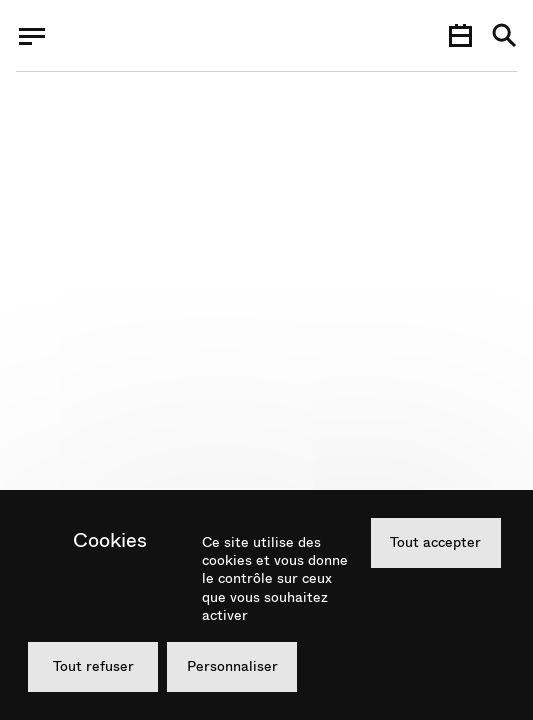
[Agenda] (460, 36)
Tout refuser (93, 666)
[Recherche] (504, 36)
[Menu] (32, 36)
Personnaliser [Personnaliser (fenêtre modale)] (232, 666)
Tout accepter (435, 542)
